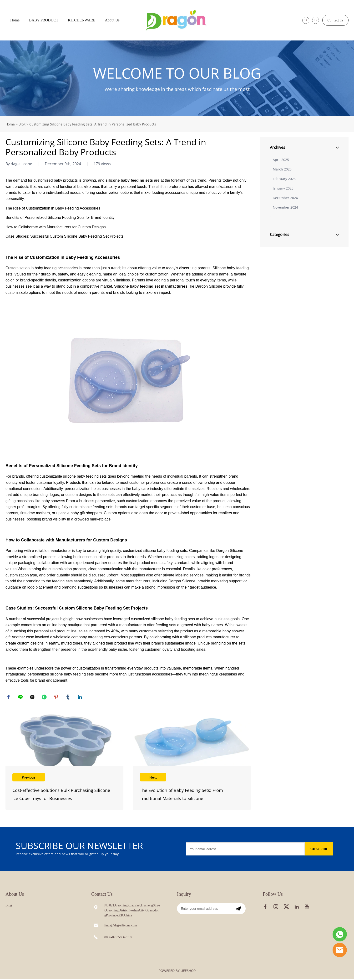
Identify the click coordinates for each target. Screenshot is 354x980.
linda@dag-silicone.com (121, 927)
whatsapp (45, 698)
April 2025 (281, 160)
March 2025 (282, 169)
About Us (112, 20)
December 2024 (285, 198)
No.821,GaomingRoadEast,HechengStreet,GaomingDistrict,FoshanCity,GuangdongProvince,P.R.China (132, 912)
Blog (22, 124)
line (21, 698)
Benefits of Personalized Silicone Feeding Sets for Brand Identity (60, 217)
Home (15, 20)
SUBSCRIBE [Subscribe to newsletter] (319, 850)
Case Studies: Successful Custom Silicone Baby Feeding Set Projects (64, 236)
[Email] (245, 850)
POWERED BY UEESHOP (177, 972)
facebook (9, 698)
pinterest (57, 698)
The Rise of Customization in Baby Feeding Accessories (53, 208)
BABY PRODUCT (44, 20)
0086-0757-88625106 (119, 938)
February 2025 (284, 179)
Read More (64, 762)
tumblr (69, 698)
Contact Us (335, 20)
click (177, 78)
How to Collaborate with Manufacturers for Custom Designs (56, 227)
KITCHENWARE (82, 20)
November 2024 (285, 207)
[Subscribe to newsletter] (238, 910)
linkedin (81, 698)
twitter (33, 698)
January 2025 (283, 188)
